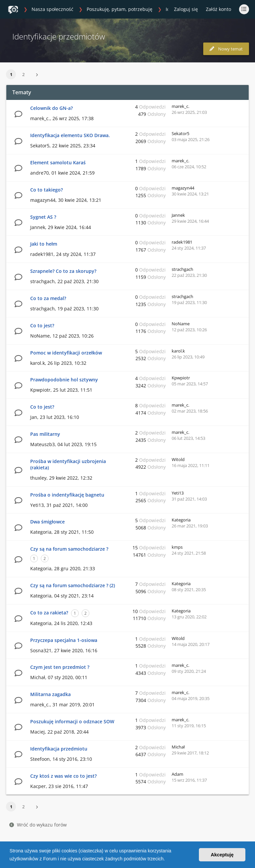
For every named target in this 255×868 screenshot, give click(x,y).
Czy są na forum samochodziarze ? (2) (73, 585)
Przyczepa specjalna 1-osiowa (64, 640)
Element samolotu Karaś (58, 162)
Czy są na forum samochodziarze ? (69, 549)
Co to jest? (42, 325)
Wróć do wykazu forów (38, 825)
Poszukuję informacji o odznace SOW (72, 721)
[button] (167, 859)
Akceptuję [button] (222, 855)
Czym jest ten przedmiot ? (60, 667)
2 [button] (23, 74)
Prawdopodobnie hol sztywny (64, 380)
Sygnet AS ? (43, 217)
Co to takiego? (46, 190)
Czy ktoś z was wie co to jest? (63, 776)
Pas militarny (45, 434)
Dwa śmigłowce (47, 522)
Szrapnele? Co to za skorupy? (63, 271)
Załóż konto (218, 9)
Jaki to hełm (44, 244)
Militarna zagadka (50, 694)
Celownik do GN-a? (51, 108)
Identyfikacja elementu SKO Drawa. (70, 135)
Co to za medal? (48, 298)
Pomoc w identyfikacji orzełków (66, 353)
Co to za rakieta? (49, 613)
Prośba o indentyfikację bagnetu (67, 495)
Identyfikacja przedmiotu (59, 749)
